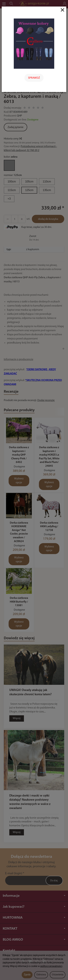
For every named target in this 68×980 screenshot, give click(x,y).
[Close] (62, 10)
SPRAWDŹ (34, 78)
